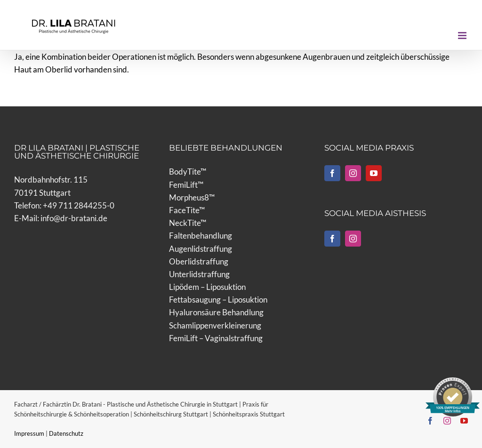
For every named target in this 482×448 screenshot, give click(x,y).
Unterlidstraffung (199, 274)
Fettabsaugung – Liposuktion (218, 300)
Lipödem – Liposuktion (207, 287)
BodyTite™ (188, 172)
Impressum (30, 433)
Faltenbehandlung (201, 236)
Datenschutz (66, 433)
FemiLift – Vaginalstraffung (216, 338)
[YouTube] (374, 173)
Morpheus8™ (192, 197)
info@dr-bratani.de (74, 218)
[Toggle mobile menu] (463, 36)
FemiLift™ (186, 185)
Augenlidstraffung (201, 249)
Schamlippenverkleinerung (215, 325)
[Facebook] (332, 173)
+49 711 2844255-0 (79, 205)
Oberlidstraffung (199, 261)
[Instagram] (353, 173)
